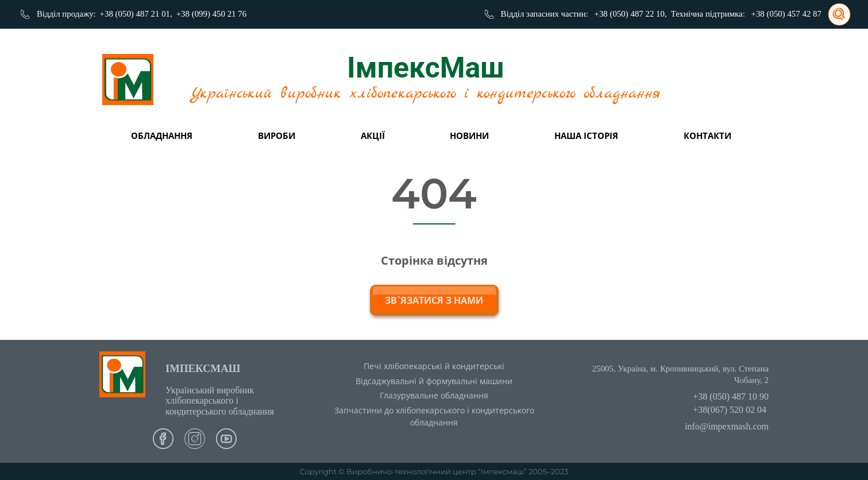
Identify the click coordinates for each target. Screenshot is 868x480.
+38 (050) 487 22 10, (631, 14)
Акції (373, 136)
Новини (469, 136)
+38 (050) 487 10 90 (731, 396)
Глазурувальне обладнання (434, 395)
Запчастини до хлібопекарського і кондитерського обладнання (434, 416)
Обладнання (162, 136)
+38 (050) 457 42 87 (786, 14)
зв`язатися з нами (434, 300)
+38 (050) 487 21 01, (136, 14)
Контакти (707, 136)
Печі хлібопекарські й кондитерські (434, 366)
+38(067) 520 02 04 (730, 410)
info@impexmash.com (727, 426)
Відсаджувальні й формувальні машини (434, 381)
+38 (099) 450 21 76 (211, 14)
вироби (277, 136)
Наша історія (586, 136)
